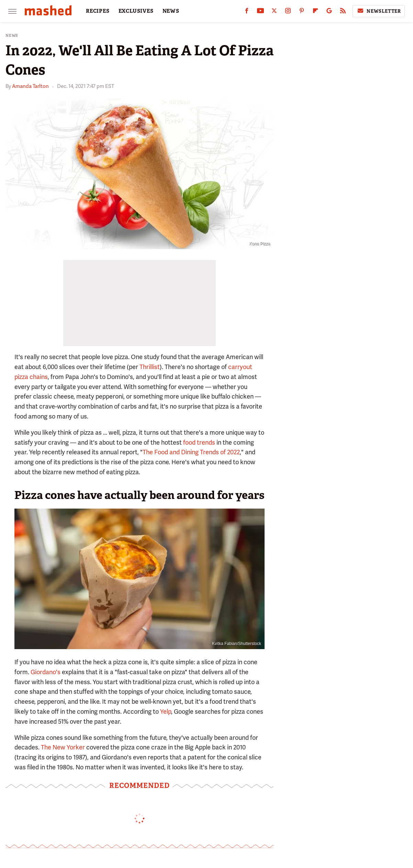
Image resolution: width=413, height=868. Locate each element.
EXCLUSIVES (136, 11)
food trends (199, 442)
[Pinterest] (302, 12)
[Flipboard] (315, 12)
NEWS (171, 11)
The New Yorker (63, 747)
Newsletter (379, 11)
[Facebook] (247, 12)
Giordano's (46, 672)
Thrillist (150, 367)
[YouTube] (260, 12)
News (12, 36)
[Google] (329, 12)
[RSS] (343, 12)
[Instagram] (288, 12)
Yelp (166, 711)
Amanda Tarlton (30, 86)
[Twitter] (274, 12)
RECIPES (98, 11)
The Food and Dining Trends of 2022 (191, 452)
